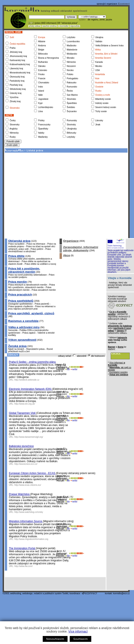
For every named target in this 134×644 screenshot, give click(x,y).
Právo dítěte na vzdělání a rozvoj (40, 264)
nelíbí (74, 369)
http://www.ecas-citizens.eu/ (28, 485)
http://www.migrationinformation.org (31, 539)
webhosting (16, 593)
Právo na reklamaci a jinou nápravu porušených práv (32, 308)
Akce (66, 255)
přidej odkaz (35, 26)
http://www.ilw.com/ (24, 566)
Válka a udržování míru (24, 327)
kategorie (122, 338)
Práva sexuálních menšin (44, 290)
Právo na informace (36, 244)
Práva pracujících (20, 295)
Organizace (71, 241)
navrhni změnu (49, 26)
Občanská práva (19, 241)
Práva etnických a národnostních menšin (28, 285)
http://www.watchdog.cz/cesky (29, 512)
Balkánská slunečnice (21, 446)
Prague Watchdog (20, 494)
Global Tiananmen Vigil (23, 413)
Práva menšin (18, 282)
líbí (68, 369)
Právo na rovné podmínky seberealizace (27, 275)
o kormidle (63, 26)
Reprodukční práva (35, 349)
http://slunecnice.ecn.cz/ (26, 464)
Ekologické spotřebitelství (20, 304)
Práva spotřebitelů (21, 301)
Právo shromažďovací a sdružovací (30, 250)
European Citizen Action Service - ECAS (32, 473)
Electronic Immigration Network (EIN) (31, 389)
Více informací (78, 631)
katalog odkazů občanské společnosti (64, 11)
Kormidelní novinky (118, 372)
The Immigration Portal (22, 548)
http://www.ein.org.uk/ (25, 404)
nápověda (75, 26)
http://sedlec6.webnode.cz (27, 380)
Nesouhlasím (55, 639)
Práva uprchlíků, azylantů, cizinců (31, 313)
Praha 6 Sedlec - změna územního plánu (32, 362)
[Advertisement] (40, 195)
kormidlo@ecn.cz (121, 593)
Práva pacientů (42, 304)
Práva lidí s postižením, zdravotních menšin (24, 270)
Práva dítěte (16, 256)
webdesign (27, 593)
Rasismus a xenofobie (23, 321)
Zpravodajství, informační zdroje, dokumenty (80, 249)
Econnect (124, 4)
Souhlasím (80, 639)
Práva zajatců (29, 333)
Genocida (13, 330)
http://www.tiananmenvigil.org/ (29, 437)
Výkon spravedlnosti (22, 340)
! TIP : (31, 23)
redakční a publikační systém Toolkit (51, 593)
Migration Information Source (26, 521)
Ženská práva (17, 346)
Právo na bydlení (16, 244)
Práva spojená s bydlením (21, 306)
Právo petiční (37, 249)
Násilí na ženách (16, 349)
